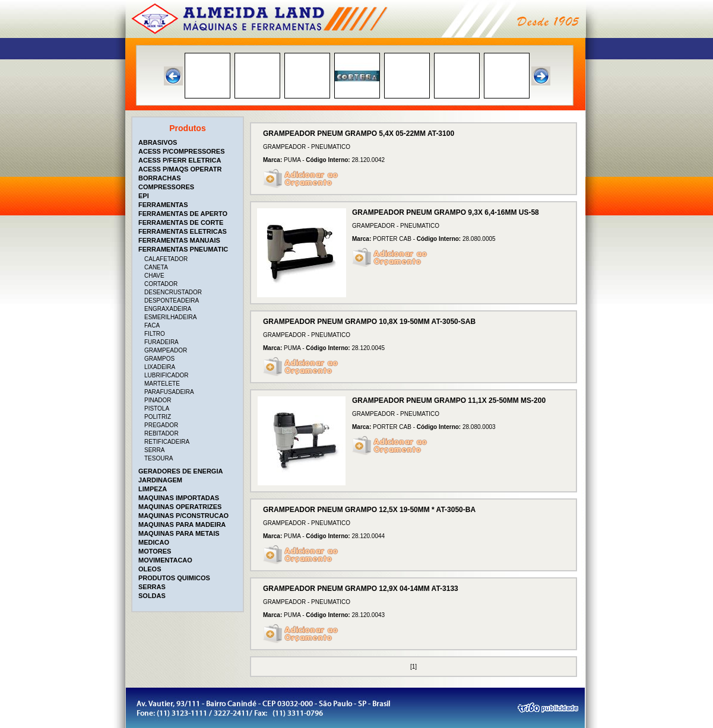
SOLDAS (152, 596)
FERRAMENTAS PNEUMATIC (183, 249)
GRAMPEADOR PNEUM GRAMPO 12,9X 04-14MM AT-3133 (361, 589)
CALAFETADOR (166, 259)
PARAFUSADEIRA (169, 392)
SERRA (154, 450)
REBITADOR (161, 433)
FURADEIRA (161, 342)
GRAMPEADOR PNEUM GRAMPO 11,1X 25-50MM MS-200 (449, 400)
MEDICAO (154, 542)
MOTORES (155, 551)
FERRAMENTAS (163, 205)
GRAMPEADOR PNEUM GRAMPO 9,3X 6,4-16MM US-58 (446, 212)
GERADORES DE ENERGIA (180, 471)
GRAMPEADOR (166, 350)
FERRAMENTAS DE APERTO (183, 214)
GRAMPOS (159, 359)
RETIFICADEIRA (167, 442)
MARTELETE (162, 384)
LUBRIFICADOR (166, 375)
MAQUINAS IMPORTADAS (179, 498)
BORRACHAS (160, 178)
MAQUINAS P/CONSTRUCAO (183, 516)
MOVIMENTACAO (165, 560)
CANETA (156, 267)
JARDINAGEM (160, 480)
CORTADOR (161, 284)
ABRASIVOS (158, 142)
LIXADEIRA (160, 367)
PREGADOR (161, 425)
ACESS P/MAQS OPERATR (180, 169)
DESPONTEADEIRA (172, 301)
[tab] (189, 142)
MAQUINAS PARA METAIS (179, 533)
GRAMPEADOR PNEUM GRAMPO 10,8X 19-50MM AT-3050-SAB (369, 322)
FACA (152, 325)
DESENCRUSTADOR (173, 292)
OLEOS (150, 569)
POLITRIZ (158, 417)
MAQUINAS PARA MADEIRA (182, 524)
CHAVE (154, 276)
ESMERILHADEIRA (170, 317)
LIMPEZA (153, 489)
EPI (144, 196)
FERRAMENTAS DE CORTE (181, 222)
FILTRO (155, 334)
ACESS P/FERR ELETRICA (180, 160)
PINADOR (158, 400)
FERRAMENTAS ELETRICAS (183, 231)
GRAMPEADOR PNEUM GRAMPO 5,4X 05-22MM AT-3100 (359, 133)
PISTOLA (157, 408)
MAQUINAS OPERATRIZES (180, 507)
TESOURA (159, 458)
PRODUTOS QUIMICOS (174, 578)
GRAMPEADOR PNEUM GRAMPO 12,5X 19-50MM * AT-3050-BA (369, 510)
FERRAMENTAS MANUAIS (179, 240)
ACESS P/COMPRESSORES (181, 151)
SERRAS (152, 587)
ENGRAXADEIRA (168, 309)
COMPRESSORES (166, 187)
